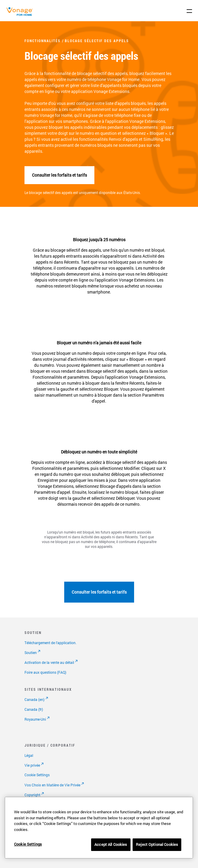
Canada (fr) (34, 709)
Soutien (31, 652)
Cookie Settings (37, 775)
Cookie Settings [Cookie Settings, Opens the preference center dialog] (28, 844)
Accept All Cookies (111, 844)
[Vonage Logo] (21, 14)
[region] (99, 828)
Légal (29, 755)
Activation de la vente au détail (49, 662)
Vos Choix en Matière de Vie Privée (52, 785)
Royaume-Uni (35, 719)
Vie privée (32, 765)
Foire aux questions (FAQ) (45, 672)
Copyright (32, 795)
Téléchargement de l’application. (50, 643)
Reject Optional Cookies (157, 844)
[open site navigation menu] (189, 11)
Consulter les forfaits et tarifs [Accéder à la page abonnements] (59, 175)
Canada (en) (34, 699)
